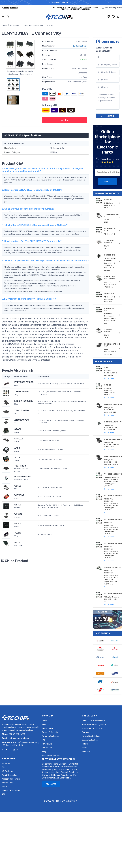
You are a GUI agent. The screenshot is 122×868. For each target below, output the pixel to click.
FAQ (44, 740)
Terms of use (48, 728)
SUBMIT (108, 116)
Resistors (86, 752)
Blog (44, 752)
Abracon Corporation (11, 779)
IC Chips (50, 25)
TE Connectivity (80, 46)
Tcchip (68, 801)
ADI (3, 794)
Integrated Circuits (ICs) (34, 25)
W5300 (18, 505)
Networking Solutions (91, 736)
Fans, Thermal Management (94, 725)
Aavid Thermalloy (9, 775)
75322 (18, 533)
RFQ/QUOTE (47, 744)
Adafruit (6, 787)
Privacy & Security (50, 732)
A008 (17, 448)
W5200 (18, 524)
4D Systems (7, 771)
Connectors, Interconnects (94, 721)
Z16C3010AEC (22, 420)
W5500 (18, 486)
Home (5, 25)
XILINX (75, 801)
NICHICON (6, 764)
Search (108, 181)
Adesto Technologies (11, 791)
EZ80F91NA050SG (24, 401)
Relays (85, 744)
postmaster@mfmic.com (19, 738)
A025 (17, 458)
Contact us (47, 748)
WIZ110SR (19, 495)
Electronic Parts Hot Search (59, 759)
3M (3, 767)
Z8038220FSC (22, 392)
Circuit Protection (90, 740)
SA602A (19, 439)
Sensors (85, 732)
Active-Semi (8, 783)
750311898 (20, 466)
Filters (85, 748)
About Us (46, 725)
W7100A (18, 514)
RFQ (65, 120)
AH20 (17, 542)
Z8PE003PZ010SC (24, 382)
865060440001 (22, 476)
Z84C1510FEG (22, 410)
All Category (15, 25)
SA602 (18, 429)
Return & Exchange (50, 736)
